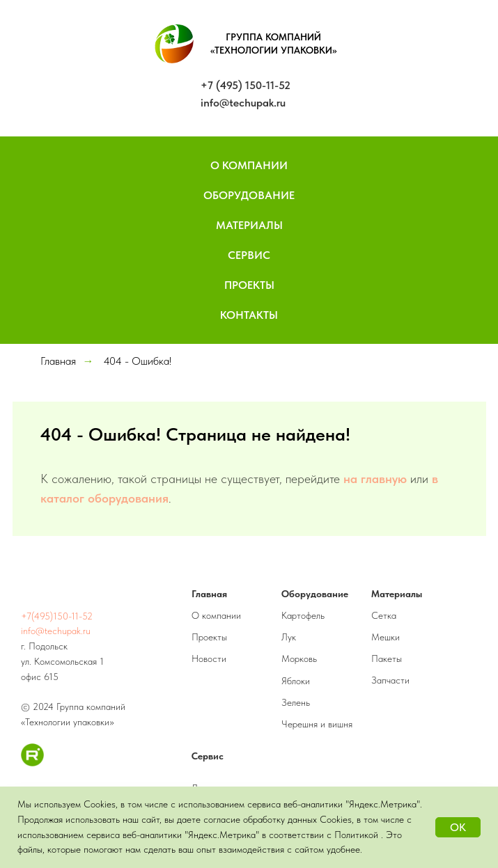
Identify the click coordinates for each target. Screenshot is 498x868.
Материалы (249, 225)
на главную (375, 479)
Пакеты (387, 658)
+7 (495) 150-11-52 (246, 85)
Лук (289, 637)
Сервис (249, 255)
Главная (58, 361)
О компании (216, 615)
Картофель (303, 615)
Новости (209, 658)
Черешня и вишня (317, 724)
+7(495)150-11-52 (57, 616)
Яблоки (296, 681)
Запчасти (390, 680)
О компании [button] (249, 165)
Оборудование (249, 195)
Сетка (384, 615)
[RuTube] (32, 763)
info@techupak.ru (243, 103)
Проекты (249, 285)
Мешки (386, 637)
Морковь (299, 658)
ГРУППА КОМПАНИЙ (273, 37)
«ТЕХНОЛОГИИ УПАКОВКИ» (274, 50)
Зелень (296, 702)
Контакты (249, 315)
